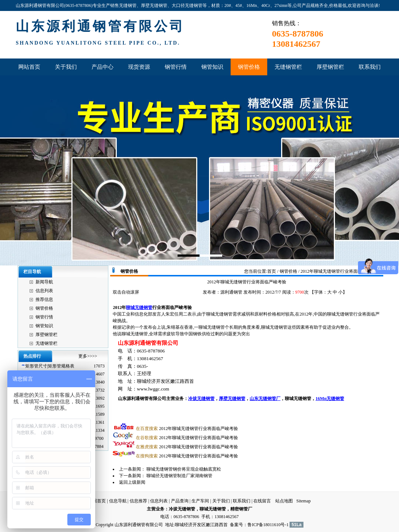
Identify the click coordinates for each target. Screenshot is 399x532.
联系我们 (242, 501)
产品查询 (180, 501)
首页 (272, 271)
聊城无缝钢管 (139, 307)
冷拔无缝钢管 (201, 399)
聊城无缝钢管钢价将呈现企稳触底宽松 (184, 469)
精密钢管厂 (241, 509)
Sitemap (303, 501)
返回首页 (97, 501)
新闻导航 (44, 282)
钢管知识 (44, 326)
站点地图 (284, 501)
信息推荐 (138, 501)
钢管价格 (44, 308)
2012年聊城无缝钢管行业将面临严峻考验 (187, 429)
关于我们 (221, 501)
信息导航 (118, 501)
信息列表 (44, 291)
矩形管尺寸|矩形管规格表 (50, 366)
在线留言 (262, 501)
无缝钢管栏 (46, 343)
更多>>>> (88, 356)
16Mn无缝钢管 (330, 399)
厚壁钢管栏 (46, 335)
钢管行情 (44, 317)
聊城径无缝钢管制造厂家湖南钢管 (179, 476)
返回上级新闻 (132, 482)
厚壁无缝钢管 (232, 399)
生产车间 (200, 501)
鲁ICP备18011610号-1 (268, 525)
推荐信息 (44, 299)
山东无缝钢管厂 (265, 399)
